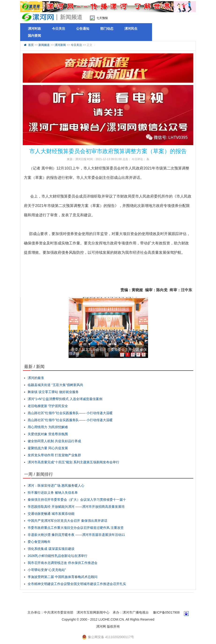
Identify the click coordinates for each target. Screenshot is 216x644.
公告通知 (83, 29)
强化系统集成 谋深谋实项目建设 (51, 549)
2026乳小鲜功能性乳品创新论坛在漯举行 (58, 556)
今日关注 (59, 29)
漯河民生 (131, 29)
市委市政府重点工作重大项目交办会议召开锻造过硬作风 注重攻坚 (76, 528)
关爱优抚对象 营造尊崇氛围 (48, 434)
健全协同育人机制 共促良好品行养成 (54, 441)
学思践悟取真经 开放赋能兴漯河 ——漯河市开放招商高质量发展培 (76, 507)
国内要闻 (34, 36)
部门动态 (107, 29)
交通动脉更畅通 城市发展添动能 (51, 514)
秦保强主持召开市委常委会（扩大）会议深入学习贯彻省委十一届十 (77, 500)
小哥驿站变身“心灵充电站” (47, 570)
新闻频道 (44, 45)
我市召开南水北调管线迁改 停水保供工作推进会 (63, 563)
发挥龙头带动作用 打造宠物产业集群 (54, 455)
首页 (31, 45)
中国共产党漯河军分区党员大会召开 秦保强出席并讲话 (67, 521)
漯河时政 (34, 29)
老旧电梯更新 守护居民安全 (48, 406)
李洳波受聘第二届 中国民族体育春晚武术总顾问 (63, 577)
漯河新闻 (60, 45)
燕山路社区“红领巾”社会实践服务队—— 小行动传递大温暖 (70, 413)
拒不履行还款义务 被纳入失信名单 (53, 493)
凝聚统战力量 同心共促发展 (48, 448)
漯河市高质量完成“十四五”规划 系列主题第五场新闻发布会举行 (73, 462)
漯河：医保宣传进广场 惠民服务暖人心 (56, 486)
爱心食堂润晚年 (39, 542)
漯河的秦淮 (36, 378)
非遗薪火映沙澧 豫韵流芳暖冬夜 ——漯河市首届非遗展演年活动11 (76, 535)
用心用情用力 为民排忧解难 (48, 427)
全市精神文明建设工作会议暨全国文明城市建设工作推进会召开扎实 (77, 584)
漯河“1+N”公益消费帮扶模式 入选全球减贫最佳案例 (65, 399)
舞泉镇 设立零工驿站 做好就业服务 (53, 392)
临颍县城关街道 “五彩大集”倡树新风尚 (55, 385)
